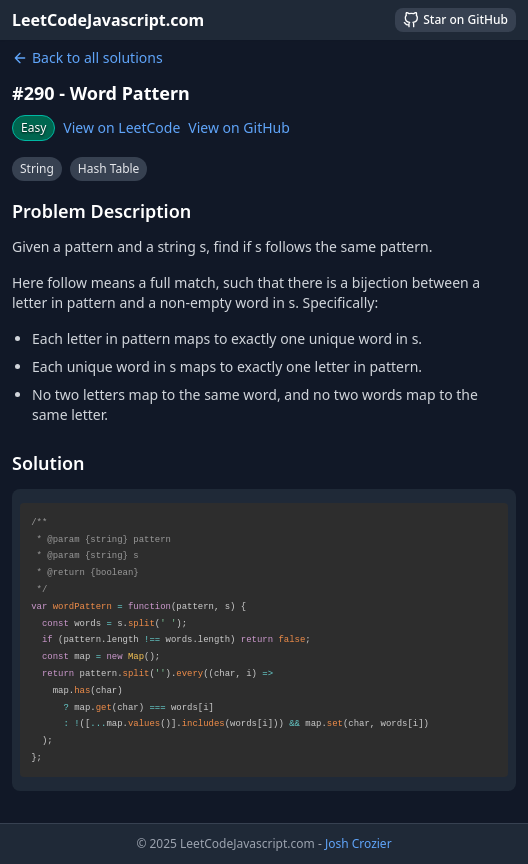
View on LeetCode (121, 127)
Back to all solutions (87, 57)
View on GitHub (239, 127)
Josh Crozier (358, 843)
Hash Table (109, 168)
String (37, 168)
